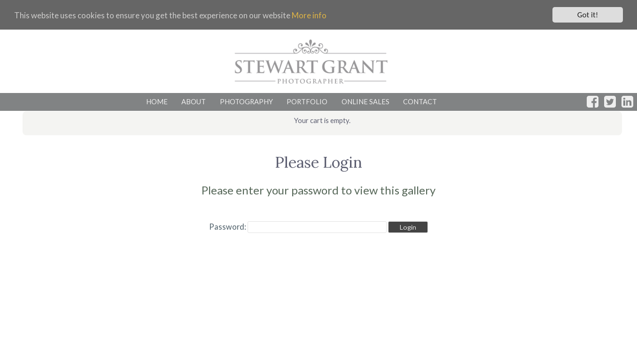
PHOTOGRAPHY (246, 101)
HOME (157, 101)
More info (309, 15)
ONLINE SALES (365, 101)
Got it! (588, 15)
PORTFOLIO (307, 101)
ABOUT (194, 101)
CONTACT (420, 101)
